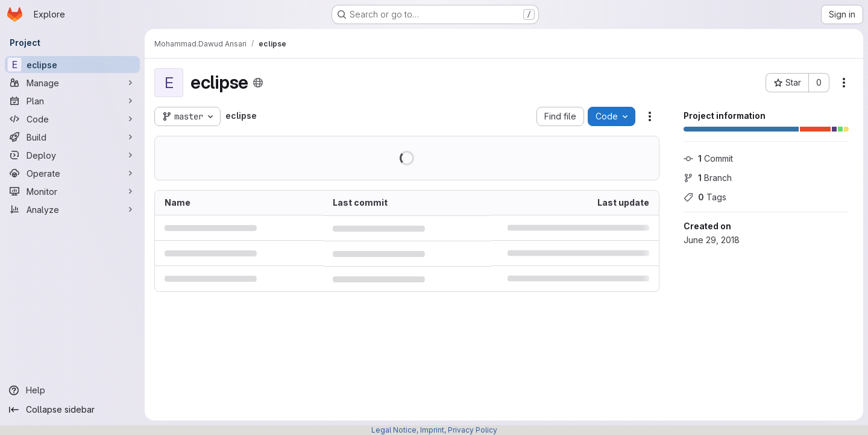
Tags (705, 197)
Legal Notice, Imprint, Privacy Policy (434, 430)
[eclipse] (72, 65)
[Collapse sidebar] (72, 410)
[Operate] (72, 173)
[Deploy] (72, 155)
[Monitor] (72, 191)
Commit (708, 158)
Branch (708, 178)
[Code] (72, 119)
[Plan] (72, 101)
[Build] (72, 137)
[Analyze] (72, 209)
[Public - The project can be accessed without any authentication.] (258, 83)
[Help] (72, 390)
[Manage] (72, 83)
